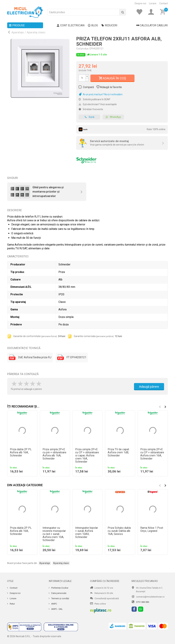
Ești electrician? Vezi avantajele (98, 104)
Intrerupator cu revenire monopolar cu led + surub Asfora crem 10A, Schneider (54, 534)
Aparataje (18, 32)
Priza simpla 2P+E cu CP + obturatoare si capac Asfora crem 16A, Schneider (87, 456)
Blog (93, 25)
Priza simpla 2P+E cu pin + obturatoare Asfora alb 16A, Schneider (54, 454)
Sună (89, 117)
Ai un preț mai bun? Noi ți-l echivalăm (101, 94)
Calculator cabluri (152, 25)
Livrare (153, 3)
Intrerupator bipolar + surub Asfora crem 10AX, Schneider (87, 533)
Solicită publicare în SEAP (94, 99)
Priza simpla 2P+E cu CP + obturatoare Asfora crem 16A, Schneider (152, 454)
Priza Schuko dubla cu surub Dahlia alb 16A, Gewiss (119, 531)
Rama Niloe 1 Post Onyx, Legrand (152, 529)
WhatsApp (113, 117)
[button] (165, 407)
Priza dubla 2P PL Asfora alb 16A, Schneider (21, 452)
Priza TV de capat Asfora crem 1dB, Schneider (118, 452)
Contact (164, 3)
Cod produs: (83, 49)
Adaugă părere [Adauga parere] (149, 387)
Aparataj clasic (36, 32)
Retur (12, 604)
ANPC (54, 604)
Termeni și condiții (60, 598)
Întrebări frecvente (91, 109)
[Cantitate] (82, 78)
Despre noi (140, 3)
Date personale (59, 593)
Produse (17, 25)
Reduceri (109, 25)
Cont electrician (71, 25)
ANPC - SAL (57, 609)
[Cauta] (123, 12)
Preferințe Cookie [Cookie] (59, 588)
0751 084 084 (143, 602)
